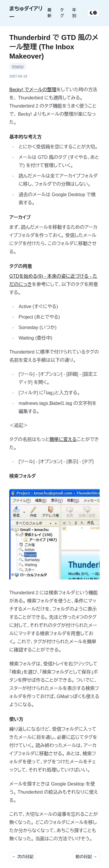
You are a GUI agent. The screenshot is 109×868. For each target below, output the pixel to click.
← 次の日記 (23, 857)
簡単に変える (63, 439)
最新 (49, 13)
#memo (18, 66)
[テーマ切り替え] (93, 13)
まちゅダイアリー (26, 13)
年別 (74, 13)
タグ (62, 13)
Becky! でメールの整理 (33, 90)
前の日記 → (86, 857)
